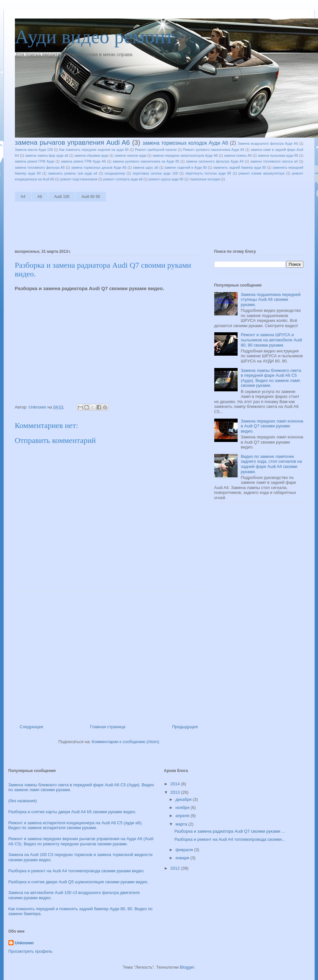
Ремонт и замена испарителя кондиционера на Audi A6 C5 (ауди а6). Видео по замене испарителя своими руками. (76, 825)
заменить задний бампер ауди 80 (240, 168)
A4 (23, 197)
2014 (176, 784)
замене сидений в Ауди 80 (186, 168)
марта (182, 824)
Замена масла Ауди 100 (34, 150)
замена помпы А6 (238, 156)
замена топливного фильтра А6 (40, 168)
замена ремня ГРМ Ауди (35, 161)
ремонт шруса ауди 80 (166, 179)
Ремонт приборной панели (156, 150)
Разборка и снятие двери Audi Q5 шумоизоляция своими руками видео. (79, 882)
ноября (183, 808)
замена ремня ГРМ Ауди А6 (83, 161)
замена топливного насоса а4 (274, 161)
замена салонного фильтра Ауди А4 (215, 161)
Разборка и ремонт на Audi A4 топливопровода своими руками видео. (77, 871)
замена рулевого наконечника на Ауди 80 (146, 161)
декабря (184, 799)
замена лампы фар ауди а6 (47, 156)
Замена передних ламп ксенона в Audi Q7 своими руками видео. (272, 426)
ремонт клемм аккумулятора (262, 173)
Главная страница (108, 727)
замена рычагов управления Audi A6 (72, 142)
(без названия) (23, 801)
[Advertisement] (133, 226)
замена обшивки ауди (91, 156)
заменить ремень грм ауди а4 (73, 173)
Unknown (24, 943)
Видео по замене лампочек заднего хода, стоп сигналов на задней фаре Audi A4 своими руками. (271, 464)
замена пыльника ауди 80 (278, 156)
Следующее (32, 727)
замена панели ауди (130, 156)
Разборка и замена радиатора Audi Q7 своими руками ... (230, 831)
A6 (40, 197)
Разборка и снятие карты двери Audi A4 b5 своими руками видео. (72, 812)
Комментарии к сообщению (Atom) (125, 742)
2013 (176, 792)
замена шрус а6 (146, 168)
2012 (176, 868)
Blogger (187, 967)
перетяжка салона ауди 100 (155, 173)
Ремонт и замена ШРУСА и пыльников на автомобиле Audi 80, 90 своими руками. (271, 340)
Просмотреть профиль (30, 951)
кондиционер (115, 173)
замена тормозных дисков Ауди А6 (99, 168)
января (183, 858)
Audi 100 (62, 197)
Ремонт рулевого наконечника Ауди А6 (213, 150)
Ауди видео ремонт (94, 37)
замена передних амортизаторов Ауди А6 (185, 156)
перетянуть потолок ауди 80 (208, 173)
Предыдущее (185, 727)
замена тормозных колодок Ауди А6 (185, 143)
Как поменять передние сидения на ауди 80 (94, 150)
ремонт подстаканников (79, 179)
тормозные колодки (205, 179)
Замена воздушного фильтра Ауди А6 (268, 144)
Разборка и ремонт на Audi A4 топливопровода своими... (230, 839)
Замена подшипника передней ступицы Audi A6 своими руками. (271, 300)
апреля (183, 816)
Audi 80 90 (91, 197)
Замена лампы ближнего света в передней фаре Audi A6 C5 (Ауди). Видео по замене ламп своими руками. (271, 378)
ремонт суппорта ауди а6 (123, 179)
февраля (185, 850)
